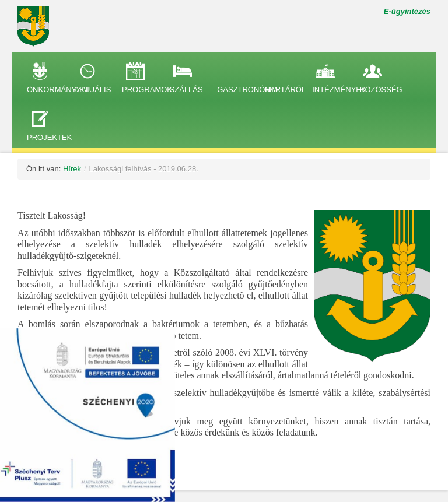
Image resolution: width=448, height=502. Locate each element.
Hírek (72, 169)
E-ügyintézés (407, 11)
